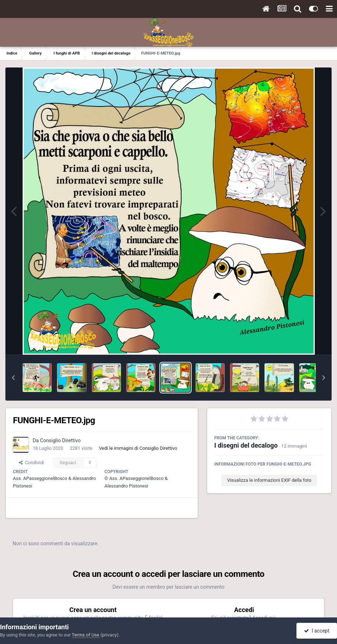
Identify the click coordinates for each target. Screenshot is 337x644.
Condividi (31, 463)
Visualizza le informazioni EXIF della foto (269, 480)
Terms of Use (86, 635)
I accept (317, 631)
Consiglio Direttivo (60, 440)
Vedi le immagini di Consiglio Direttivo (138, 448)
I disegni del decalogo (246, 445)
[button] (13, 378)
